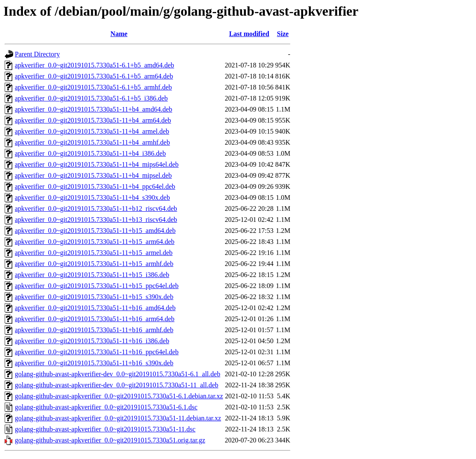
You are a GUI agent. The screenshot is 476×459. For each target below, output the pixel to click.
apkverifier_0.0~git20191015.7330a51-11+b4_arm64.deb (93, 120)
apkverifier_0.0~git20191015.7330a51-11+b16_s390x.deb (94, 363)
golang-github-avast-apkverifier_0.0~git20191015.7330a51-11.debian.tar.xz (118, 418)
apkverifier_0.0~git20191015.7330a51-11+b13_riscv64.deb (96, 220)
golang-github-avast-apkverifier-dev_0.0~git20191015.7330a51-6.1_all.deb (118, 374)
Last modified (249, 34)
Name (119, 34)
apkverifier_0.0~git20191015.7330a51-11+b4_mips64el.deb (97, 164)
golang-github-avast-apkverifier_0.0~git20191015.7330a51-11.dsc (105, 429)
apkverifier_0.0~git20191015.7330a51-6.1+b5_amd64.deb (95, 65)
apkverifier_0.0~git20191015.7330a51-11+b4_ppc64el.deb (95, 186)
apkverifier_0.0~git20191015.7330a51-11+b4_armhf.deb (92, 142)
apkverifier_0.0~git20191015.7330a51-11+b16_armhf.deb (94, 330)
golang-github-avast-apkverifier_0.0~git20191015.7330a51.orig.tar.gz (110, 440)
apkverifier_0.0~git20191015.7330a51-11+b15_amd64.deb (95, 231)
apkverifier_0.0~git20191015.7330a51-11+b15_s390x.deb (94, 297)
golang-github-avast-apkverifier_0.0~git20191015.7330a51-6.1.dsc (106, 407)
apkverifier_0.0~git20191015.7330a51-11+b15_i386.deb (92, 275)
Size (283, 34)
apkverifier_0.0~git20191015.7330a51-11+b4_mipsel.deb (93, 175)
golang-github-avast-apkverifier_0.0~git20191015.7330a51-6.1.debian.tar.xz (119, 396)
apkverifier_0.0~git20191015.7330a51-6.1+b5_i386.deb (91, 98)
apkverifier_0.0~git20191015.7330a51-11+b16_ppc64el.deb (97, 352)
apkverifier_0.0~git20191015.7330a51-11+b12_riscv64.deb (96, 209)
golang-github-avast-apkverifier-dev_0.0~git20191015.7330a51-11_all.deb (117, 385)
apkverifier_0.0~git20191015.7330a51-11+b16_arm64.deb (95, 319)
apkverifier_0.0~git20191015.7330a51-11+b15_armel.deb (94, 253)
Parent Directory (37, 54)
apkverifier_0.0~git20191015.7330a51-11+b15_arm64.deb (95, 242)
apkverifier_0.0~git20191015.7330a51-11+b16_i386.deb (92, 341)
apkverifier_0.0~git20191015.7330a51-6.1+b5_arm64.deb (94, 76)
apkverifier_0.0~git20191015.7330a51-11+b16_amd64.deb (95, 308)
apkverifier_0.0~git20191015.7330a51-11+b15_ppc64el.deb (97, 286)
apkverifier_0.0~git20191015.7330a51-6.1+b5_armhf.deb (93, 87)
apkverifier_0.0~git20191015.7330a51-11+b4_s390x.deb (92, 197)
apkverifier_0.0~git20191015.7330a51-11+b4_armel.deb (92, 131)
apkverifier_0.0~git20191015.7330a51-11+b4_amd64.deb (93, 109)
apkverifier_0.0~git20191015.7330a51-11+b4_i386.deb (90, 153)
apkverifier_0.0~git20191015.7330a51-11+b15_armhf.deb (94, 264)
